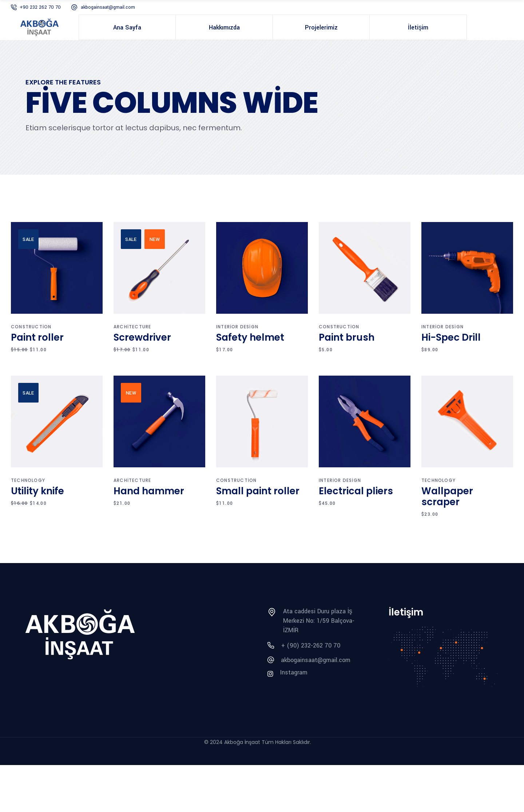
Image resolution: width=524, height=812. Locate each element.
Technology (28, 480)
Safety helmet (250, 337)
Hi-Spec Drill (451, 337)
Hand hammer (149, 491)
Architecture (132, 327)
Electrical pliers (356, 491)
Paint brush (347, 337)
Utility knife (37, 491)
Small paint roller (258, 491)
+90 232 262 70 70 (40, 7)
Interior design (237, 327)
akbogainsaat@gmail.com (108, 7)
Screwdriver (142, 337)
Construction (31, 327)
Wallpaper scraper (447, 496)
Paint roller (37, 337)
